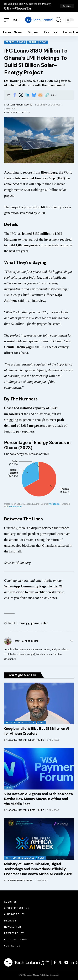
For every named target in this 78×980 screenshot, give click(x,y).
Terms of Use (24, 8)
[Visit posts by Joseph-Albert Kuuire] (8, 641)
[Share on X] (21, 95)
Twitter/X (55, 586)
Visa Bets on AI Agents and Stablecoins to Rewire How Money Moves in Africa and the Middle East (38, 799)
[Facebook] (55, 962)
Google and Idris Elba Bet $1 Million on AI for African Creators (37, 731)
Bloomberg (49, 172)
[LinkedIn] (72, 962)
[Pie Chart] (39, 474)
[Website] (72, 641)
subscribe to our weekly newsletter (35, 592)
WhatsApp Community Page (25, 586)
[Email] (40, 95)
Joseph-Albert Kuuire (20, 105)
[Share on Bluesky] (34, 95)
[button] (67, 6)
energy (24, 623)
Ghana (32, 42)
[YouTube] (66, 962)
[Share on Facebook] (15, 95)
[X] (60, 962)
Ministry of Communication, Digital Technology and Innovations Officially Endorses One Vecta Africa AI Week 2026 (38, 869)
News (43, 42)
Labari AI (13, 740)
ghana (35, 623)
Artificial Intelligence (20, 722)
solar (44, 623)
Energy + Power (15, 42)
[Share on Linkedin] (27, 95)
